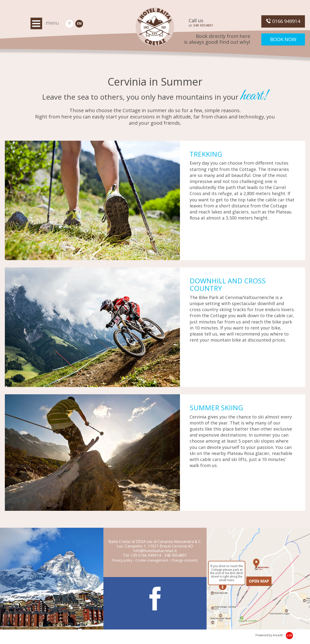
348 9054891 (203, 25)
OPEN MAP (259, 581)
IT (70, 23)
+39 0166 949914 (146, 555)
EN (79, 23)
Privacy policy (122, 560)
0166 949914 (283, 21)
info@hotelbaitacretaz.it (155, 551)
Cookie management (152, 560)
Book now (283, 39)
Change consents (185, 560)
